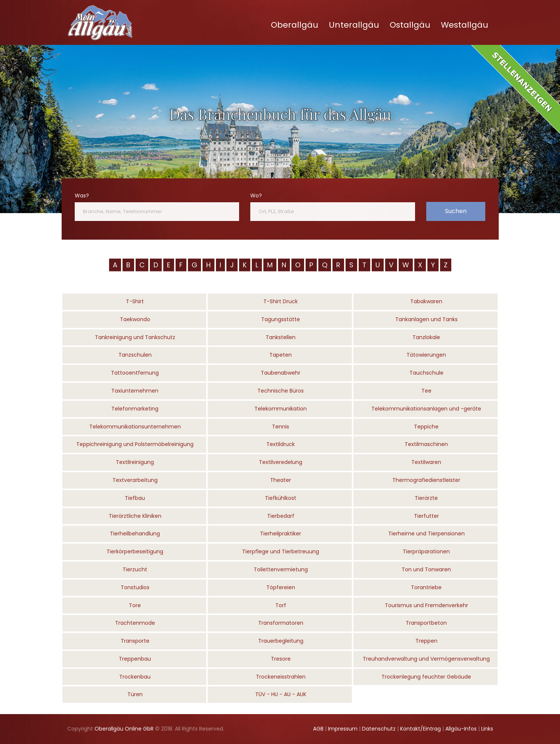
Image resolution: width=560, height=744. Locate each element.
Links (487, 729)
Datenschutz (379, 729)
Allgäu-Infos (461, 729)
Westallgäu (465, 25)
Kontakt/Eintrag (420, 729)
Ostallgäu (410, 25)
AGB (318, 729)
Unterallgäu (354, 25)
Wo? (256, 196)
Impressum (343, 729)
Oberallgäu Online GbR (124, 729)
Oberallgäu (295, 25)
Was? (82, 196)
